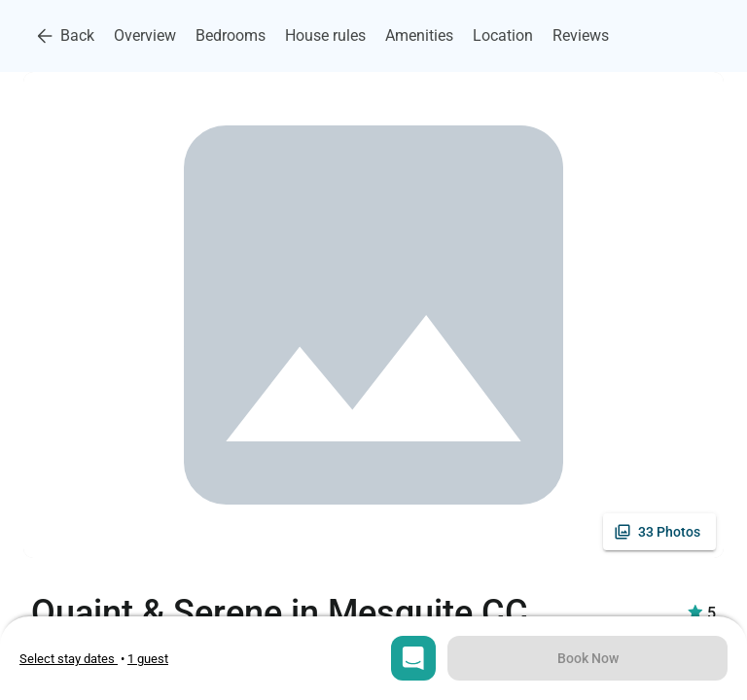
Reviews (581, 35)
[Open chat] (413, 658)
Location (503, 35)
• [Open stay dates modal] (73, 659)
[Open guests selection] (148, 659)
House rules (325, 35)
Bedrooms (231, 35)
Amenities (419, 35)
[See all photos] (659, 532)
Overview (145, 35)
